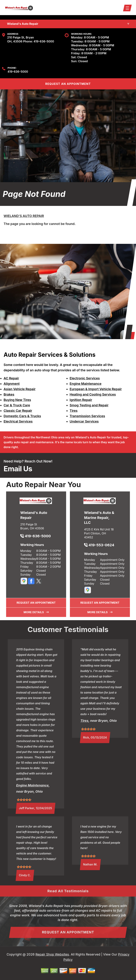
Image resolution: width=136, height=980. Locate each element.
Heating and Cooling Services (93, 394)
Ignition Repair (81, 400)
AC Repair (11, 378)
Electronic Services (85, 378)
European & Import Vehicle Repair (96, 389)
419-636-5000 (44, 41)
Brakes (9, 394)
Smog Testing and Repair (89, 405)
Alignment (12, 384)
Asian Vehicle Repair (20, 389)
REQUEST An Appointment (68, 84)
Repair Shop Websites (52, 954)
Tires (74, 411)
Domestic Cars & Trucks (22, 416)
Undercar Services (84, 421)
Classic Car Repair (18, 411)
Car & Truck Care (17, 405)
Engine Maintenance (86, 384)
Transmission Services (87, 416)
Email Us (18, 469)
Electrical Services (18, 421)
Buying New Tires (17, 400)
